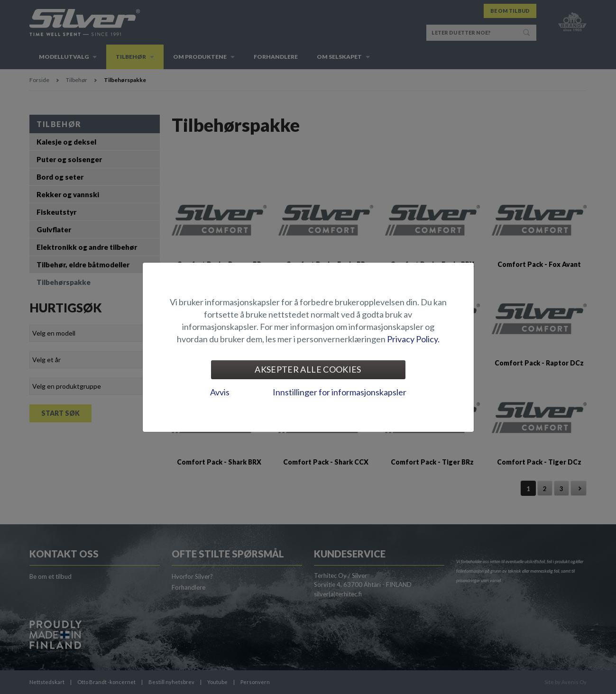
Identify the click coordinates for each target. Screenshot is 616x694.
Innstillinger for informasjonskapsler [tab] (340, 392)
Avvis (220, 392)
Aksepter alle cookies (308, 369)
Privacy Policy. (413, 339)
